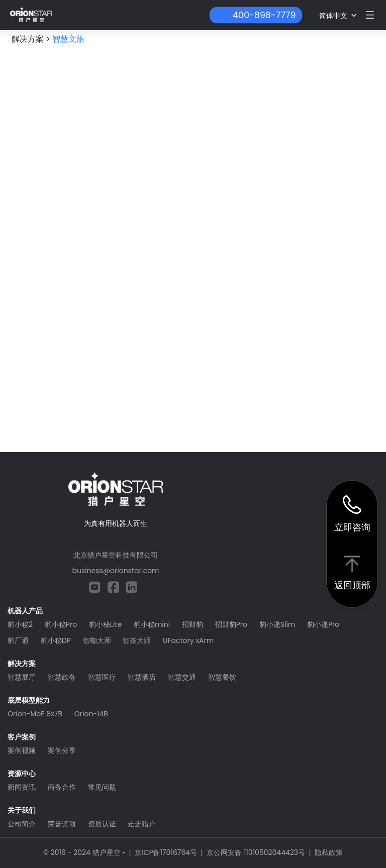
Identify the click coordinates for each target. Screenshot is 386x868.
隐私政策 (329, 852)
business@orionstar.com (115, 571)
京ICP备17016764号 (166, 852)
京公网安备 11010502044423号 (256, 852)
